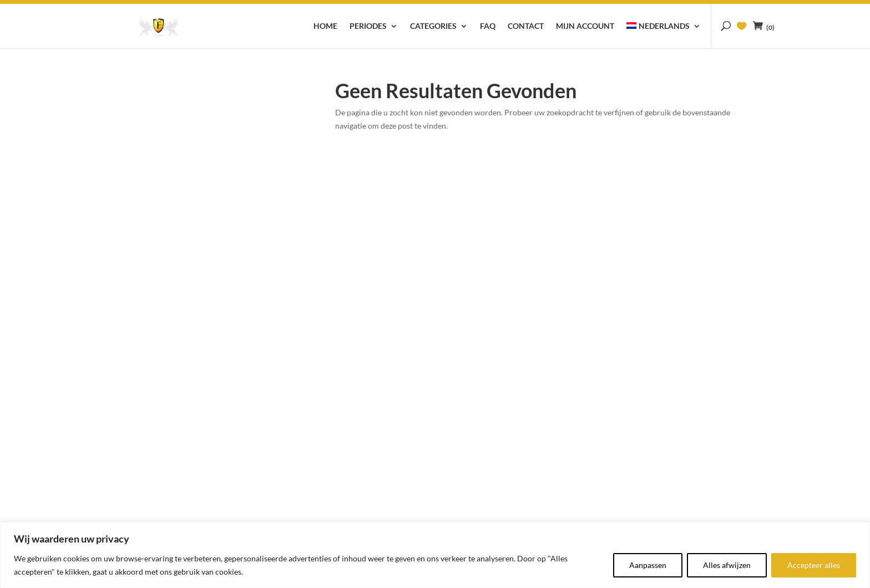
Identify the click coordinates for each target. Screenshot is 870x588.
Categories (433, 26)
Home (325, 26)
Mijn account (585, 26)
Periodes (368, 26)
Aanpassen (648, 565)
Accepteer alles (814, 565)
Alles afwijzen (727, 565)
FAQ (488, 26)
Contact (526, 26)
